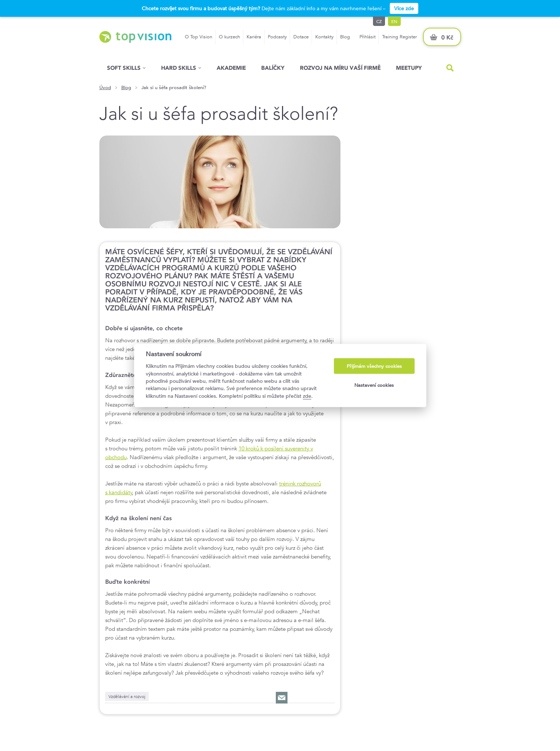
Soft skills (124, 68)
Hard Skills (179, 68)
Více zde (404, 8)
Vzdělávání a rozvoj (127, 696)
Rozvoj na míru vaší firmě (340, 68)
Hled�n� (450, 68)
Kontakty (324, 37)
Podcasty (277, 37)
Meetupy (409, 68)
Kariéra (254, 37)
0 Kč (447, 37)
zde (307, 396)
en (394, 21)
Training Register (399, 37)
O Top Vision (199, 37)
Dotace (301, 37)
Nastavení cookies (374, 385)
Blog (345, 37)
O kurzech (229, 37)
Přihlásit (367, 37)
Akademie (231, 68)
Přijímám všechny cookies (374, 366)
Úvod (105, 88)
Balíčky (273, 68)
